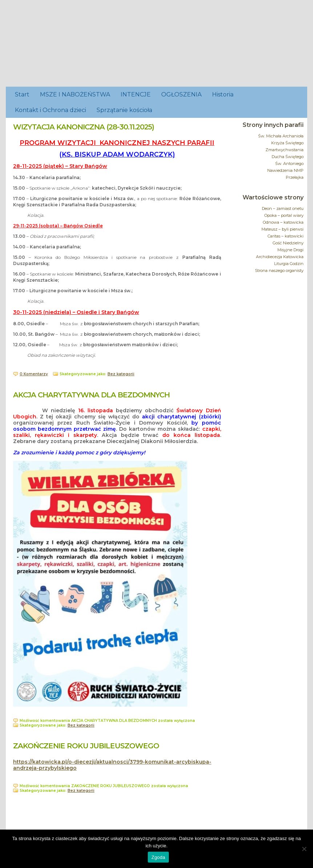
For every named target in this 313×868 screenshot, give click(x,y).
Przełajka (295, 177)
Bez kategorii (121, 374)
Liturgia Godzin (289, 264)
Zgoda (158, 857)
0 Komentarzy (34, 374)
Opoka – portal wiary (284, 215)
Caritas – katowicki (286, 236)
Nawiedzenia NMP (285, 170)
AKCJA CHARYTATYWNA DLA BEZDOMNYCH (91, 395)
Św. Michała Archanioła (281, 136)
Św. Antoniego (289, 164)
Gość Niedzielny (288, 243)
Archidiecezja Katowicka (280, 257)
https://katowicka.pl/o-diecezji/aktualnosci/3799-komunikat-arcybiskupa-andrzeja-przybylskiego (112, 765)
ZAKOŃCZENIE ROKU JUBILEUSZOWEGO (86, 746)
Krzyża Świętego (287, 143)
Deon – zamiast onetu (283, 208)
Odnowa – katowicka (283, 222)
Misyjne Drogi (290, 250)
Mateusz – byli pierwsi (282, 229)
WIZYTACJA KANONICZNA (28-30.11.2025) (84, 127)
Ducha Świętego (288, 157)
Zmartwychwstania (284, 150)
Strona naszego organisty (279, 270)
